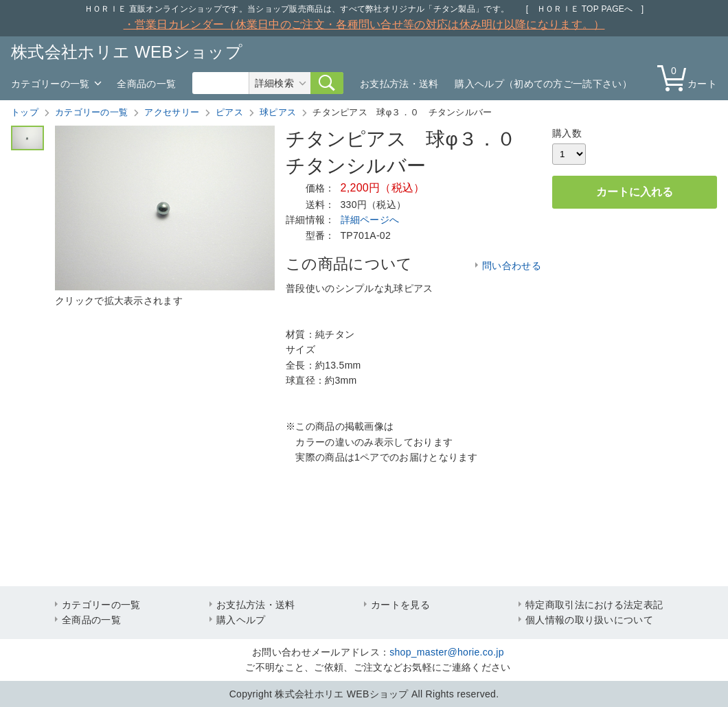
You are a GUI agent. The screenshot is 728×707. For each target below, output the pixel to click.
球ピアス (278, 112)
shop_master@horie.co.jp (447, 652)
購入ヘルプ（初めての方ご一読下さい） (543, 84)
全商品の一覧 (146, 84)
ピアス (229, 112)
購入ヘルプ (241, 620)
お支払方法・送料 (399, 84)
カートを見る (400, 605)
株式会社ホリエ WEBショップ (127, 52)
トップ (25, 112)
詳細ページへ (370, 220)
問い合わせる (512, 266)
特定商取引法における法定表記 (594, 605)
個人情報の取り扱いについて (589, 620)
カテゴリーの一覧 (50, 84)
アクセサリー (172, 112)
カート (690, 77)
